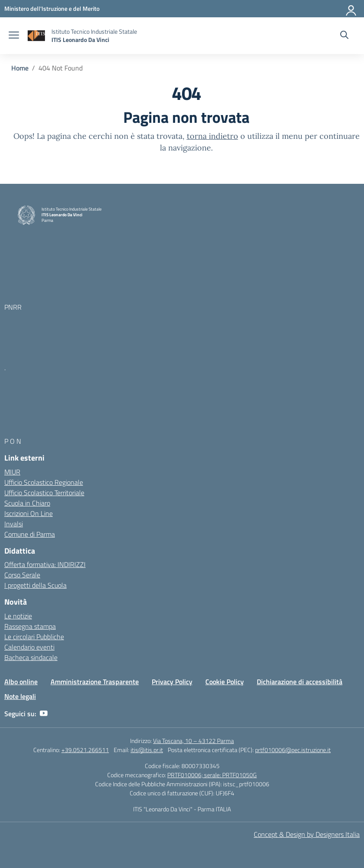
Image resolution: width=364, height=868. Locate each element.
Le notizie (18, 616)
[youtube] (44, 714)
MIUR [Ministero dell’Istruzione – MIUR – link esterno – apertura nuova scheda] (12, 472)
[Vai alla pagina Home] (20, 68)
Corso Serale (22, 575)
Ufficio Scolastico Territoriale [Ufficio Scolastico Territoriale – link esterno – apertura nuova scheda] (44, 493)
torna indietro (212, 136)
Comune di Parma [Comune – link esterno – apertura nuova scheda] (30, 534)
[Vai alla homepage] (36, 36)
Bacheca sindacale (31, 657)
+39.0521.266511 (85, 750)
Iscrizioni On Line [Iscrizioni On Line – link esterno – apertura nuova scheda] (29, 513)
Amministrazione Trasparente (95, 682)
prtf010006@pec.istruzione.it (293, 750)
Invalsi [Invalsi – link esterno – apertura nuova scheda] (14, 524)
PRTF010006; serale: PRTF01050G (212, 775)
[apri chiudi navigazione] (14, 36)
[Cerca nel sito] (344, 36)
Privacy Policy (172, 682)
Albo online (21, 682)
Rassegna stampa (30, 626)
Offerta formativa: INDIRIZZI (45, 564)
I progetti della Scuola (35, 585)
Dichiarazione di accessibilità (300, 682)
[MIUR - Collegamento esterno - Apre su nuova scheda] (52, 8)
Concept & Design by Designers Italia (307, 834)
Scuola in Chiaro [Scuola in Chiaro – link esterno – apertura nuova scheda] (27, 503)
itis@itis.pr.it (147, 750)
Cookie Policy (225, 682)
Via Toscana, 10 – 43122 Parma (193, 741)
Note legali (20, 696)
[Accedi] (351, 9)
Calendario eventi (29, 647)
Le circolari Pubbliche (34, 637)
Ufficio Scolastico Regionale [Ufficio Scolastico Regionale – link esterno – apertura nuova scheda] (44, 482)
